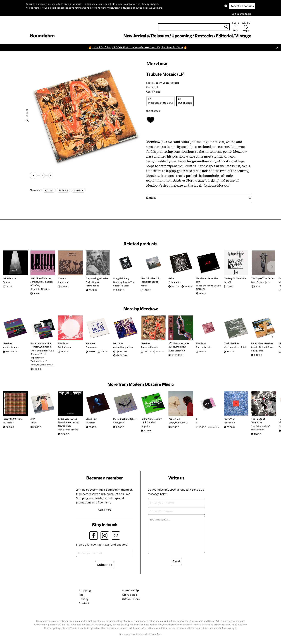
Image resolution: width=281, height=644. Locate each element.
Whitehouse (9, 278)
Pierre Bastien (121, 419)
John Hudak (37, 282)
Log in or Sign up (242, 14)
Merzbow (157, 63)
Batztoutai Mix (204, 347)
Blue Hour (8, 423)
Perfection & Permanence (92, 284)
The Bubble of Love (68, 430)
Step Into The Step (40, 289)
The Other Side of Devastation (260, 428)
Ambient (63, 190)
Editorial (224, 36)
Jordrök (228, 282)
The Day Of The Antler (235, 278)
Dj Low (133, 419)
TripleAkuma (65, 347)
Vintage (243, 36)
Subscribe (105, 565)
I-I (197, 419)
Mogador (146, 426)
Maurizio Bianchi (150, 278)
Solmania (46, 347)
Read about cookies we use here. (144, 8)
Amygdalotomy (121, 278)
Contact (84, 603)
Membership (130, 590)
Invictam (91, 423)
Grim (171, 278)
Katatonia (63, 282)
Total (226, 343)
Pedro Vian (257, 343)
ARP (33, 419)
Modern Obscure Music (166, 83)
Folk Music (174, 282)
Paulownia (91, 347)
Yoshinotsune (10, 347)
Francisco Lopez (149, 282)
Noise (157, 92)
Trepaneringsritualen (97, 278)
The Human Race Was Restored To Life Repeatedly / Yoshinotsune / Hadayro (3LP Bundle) (42, 358)
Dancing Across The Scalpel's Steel (124, 284)
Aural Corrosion (177, 351)
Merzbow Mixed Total (235, 347)
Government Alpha (41, 343)
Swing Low (119, 423)
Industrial (78, 190)
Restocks (204, 36)
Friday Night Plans (13, 419)
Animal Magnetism (123, 347)
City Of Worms (43, 278)
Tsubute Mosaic (149, 347)
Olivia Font (91, 419)
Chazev (62, 278)
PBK (33, 278)
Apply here (105, 510)
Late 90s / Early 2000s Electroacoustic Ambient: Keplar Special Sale (138, 47)
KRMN (144, 286)
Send (176, 561)
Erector (7, 282)
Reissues (160, 36)
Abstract (49, 190)
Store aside (130, 595)
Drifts (34, 423)
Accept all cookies (242, 6)
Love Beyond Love (261, 282)
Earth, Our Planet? (178, 423)
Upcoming (182, 36)
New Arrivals (136, 36)
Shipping (85, 590)
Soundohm (42, 36)
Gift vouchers (131, 599)
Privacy (84, 599)
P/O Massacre (176, 343)
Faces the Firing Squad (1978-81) (208, 287)
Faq (81, 595)
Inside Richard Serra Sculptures (262, 349)
